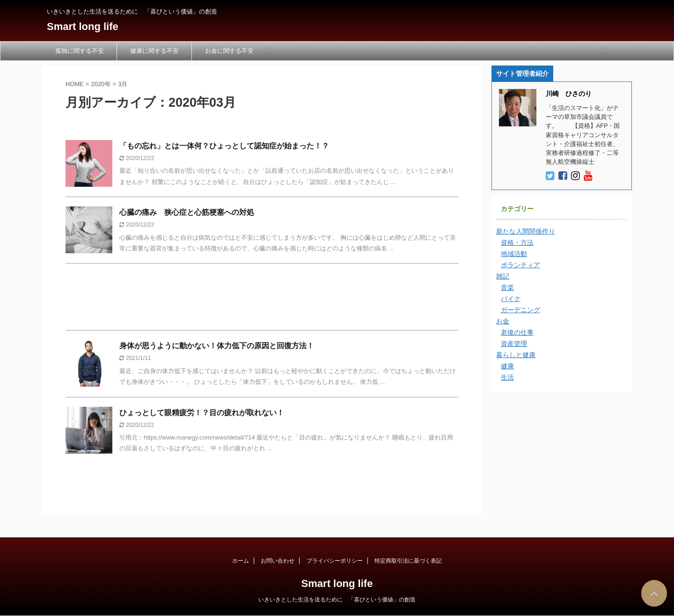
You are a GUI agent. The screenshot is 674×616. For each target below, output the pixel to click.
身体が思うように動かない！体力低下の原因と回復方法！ (217, 346)
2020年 (101, 84)
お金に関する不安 (229, 51)
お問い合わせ (278, 561)
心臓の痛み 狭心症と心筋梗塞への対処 (187, 212)
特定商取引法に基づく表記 (408, 561)
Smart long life (83, 26)
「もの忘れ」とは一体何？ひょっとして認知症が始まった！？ (224, 146)
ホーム (241, 561)
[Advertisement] (262, 299)
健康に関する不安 (154, 51)
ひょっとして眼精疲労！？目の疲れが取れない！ (202, 413)
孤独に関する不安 (80, 51)
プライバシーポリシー (335, 561)
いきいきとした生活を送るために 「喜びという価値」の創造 (337, 600)
